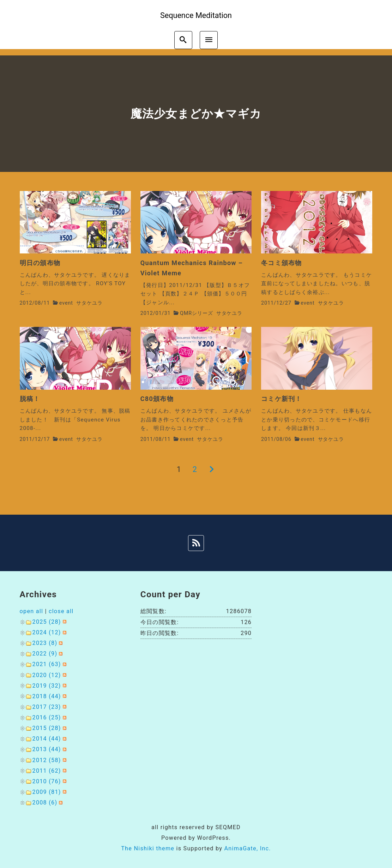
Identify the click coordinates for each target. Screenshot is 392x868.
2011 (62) (47, 771)
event (66, 303)
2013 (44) (47, 749)
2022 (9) (45, 654)
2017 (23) (47, 707)
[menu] (209, 40)
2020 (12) (47, 675)
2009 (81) (47, 792)
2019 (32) (47, 686)
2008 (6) (45, 803)
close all (61, 611)
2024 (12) (47, 632)
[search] (183, 40)
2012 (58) (47, 760)
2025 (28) (47, 622)
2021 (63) (47, 664)
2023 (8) (45, 643)
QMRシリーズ (197, 313)
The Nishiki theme (148, 848)
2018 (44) (47, 696)
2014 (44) (47, 739)
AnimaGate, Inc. (247, 848)
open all (32, 611)
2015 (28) (47, 728)
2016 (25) (47, 717)
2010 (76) (47, 781)
